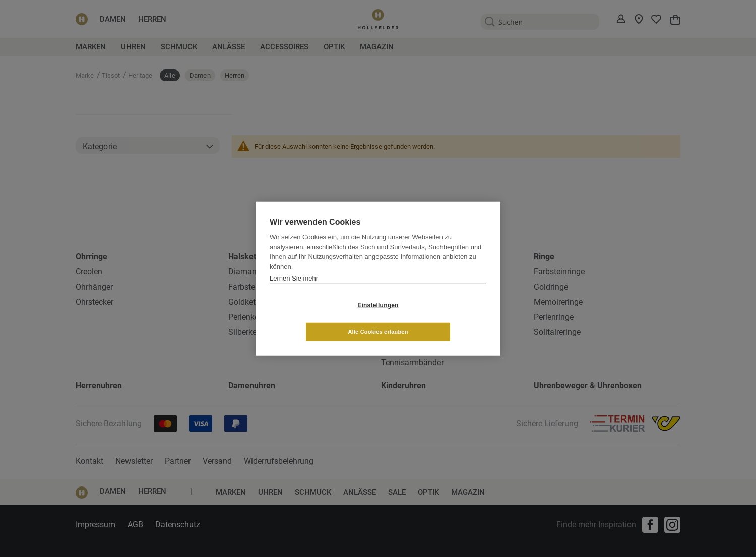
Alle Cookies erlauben (438, 318)
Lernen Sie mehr (294, 291)
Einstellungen (318, 318)
